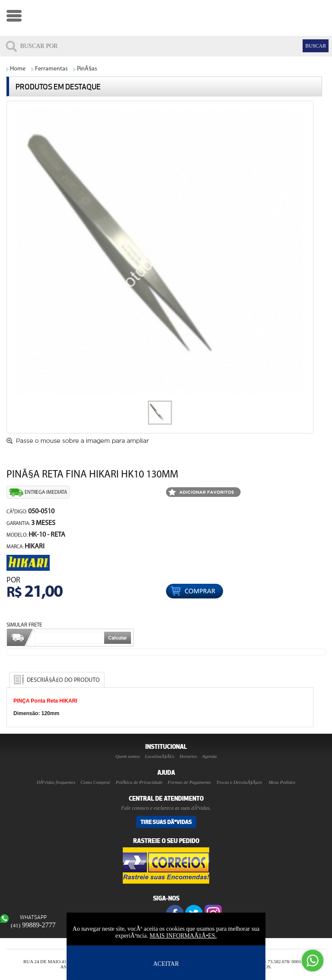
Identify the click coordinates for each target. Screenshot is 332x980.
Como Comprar (95, 782)
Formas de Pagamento (189, 782)
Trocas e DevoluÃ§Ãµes (239, 782)
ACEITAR (166, 964)
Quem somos (128, 756)
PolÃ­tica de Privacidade (139, 782)
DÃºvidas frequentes (56, 782)
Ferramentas (51, 69)
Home (18, 69)
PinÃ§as (87, 69)
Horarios (188, 756)
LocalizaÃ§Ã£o (160, 756)
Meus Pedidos (282, 782)
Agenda (210, 756)
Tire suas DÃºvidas (166, 822)
